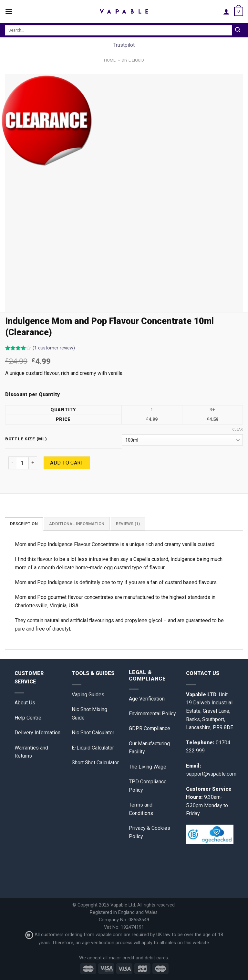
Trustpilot (124, 45)
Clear (238, 430)
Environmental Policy (152, 714)
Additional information (77, 524)
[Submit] (238, 30)
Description (24, 524)
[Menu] (9, 11)
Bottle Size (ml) (26, 439)
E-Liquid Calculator (93, 748)
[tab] (24, 524)
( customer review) (54, 348)
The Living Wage (148, 767)
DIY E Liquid (133, 60)
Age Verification (147, 699)
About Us (25, 703)
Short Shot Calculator (95, 763)
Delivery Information (37, 733)
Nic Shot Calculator (93, 733)
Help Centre (28, 718)
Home (110, 60)
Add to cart (67, 463)
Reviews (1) (128, 524)
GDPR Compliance (150, 728)
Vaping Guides (88, 695)
